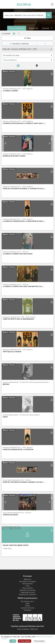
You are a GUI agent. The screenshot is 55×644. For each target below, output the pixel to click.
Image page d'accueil (28, 592)
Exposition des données (27, 590)
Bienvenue (27, 579)
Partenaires (27, 610)
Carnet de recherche (28, 608)
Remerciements (28, 584)
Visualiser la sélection (19, 44)
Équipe (27, 606)
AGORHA (24, 4)
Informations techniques (28, 581)
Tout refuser (25, 641)
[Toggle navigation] (53, 4)
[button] (6, 143)
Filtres (27, 38)
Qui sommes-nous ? (27, 601)
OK (13, 641)
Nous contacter (27, 588)
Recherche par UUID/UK (28, 595)
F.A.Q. (27, 586)
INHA (28, 604)
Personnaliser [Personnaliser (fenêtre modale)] (39, 641)
